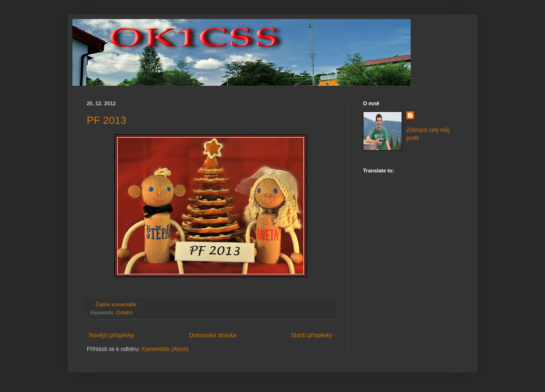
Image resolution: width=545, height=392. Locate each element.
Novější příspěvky (112, 335)
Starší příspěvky (312, 335)
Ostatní (124, 312)
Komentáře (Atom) (165, 349)
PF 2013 (106, 120)
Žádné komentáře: (117, 304)
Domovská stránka (213, 335)
